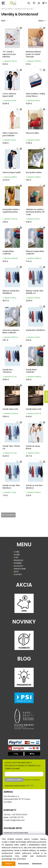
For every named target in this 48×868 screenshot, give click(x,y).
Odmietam (37, 864)
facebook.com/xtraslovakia (16, 833)
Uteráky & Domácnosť (24, 9)
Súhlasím (9, 864)
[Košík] (45, 3)
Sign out (30, 785)
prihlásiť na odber (14, 780)
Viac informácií (19, 859)
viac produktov (8, 515)
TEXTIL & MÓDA (7, 9)
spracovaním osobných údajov (15, 786)
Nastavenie (23, 864)
